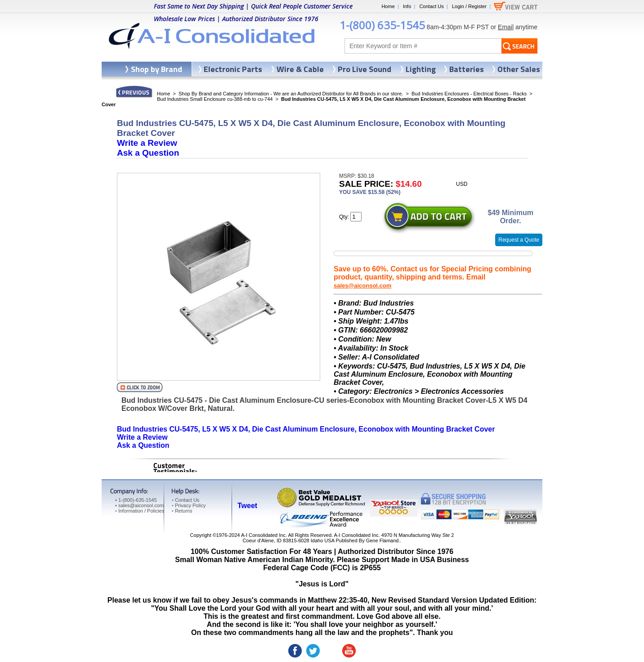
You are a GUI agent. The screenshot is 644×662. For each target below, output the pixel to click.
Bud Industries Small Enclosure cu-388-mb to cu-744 (215, 99)
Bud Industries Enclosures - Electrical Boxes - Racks (469, 94)
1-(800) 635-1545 (382, 25)
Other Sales (519, 69)
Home (388, 6)
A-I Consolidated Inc (263, 535)
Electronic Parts (233, 69)
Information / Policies (140, 511)
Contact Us (431, 6)
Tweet (247, 506)
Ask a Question (148, 153)
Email (506, 27)
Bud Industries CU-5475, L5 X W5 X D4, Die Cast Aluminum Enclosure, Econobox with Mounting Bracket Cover (306, 429)
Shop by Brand (157, 69)
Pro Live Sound (364, 69)
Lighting (421, 69)
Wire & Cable (300, 69)
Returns (182, 511)
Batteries (467, 69)
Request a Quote (519, 240)
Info (407, 6)
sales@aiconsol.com (362, 286)
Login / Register (469, 6)
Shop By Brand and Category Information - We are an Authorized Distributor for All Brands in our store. (291, 94)
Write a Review (147, 143)
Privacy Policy (189, 505)
